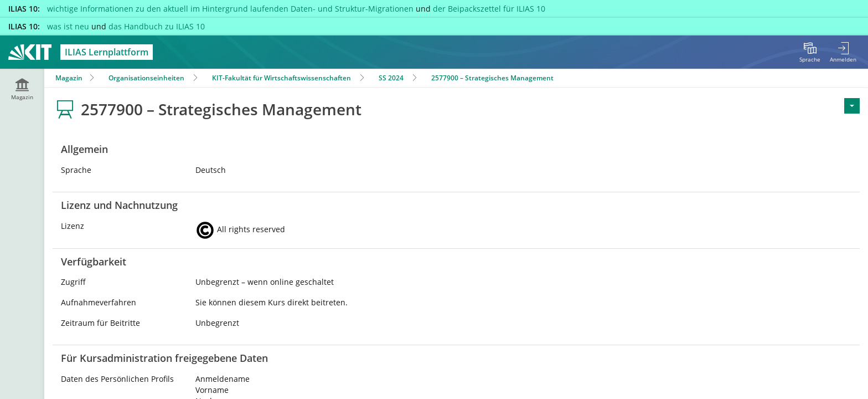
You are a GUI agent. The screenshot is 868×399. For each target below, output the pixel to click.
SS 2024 (391, 78)
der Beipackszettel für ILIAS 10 (489, 9)
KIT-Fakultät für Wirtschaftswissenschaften (281, 78)
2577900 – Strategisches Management (492, 78)
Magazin (69, 78)
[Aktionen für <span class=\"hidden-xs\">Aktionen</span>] (852, 106)
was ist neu (68, 26)
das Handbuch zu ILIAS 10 (157, 26)
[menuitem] (810, 52)
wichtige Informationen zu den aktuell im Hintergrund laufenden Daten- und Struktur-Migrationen (230, 9)
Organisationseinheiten (146, 78)
